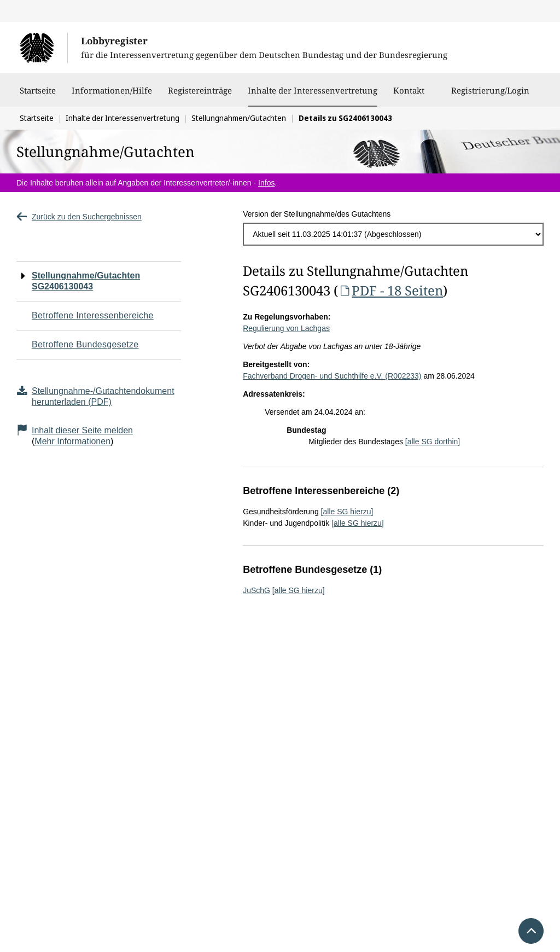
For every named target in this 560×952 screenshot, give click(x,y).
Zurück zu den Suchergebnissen (79, 217)
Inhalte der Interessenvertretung (313, 90)
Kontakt (409, 96)
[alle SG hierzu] (347, 512)
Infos (266, 183)
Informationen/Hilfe (112, 96)
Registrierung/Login (490, 96)
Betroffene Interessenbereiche (93, 315)
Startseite (38, 96)
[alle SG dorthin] (433, 442)
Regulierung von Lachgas (286, 328)
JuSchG (256, 590)
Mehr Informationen (72, 441)
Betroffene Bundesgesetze (85, 344)
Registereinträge (200, 96)
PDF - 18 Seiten (390, 290)
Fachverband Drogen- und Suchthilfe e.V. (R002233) (332, 376)
